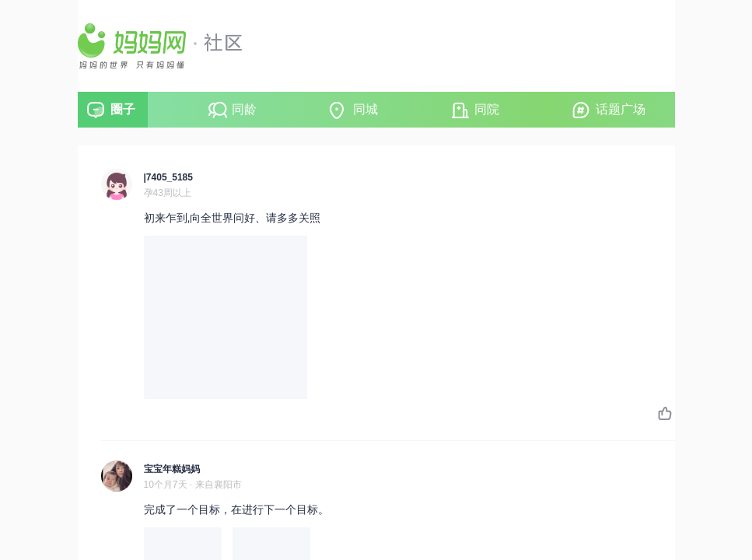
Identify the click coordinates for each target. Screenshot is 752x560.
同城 (366, 109)
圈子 (123, 109)
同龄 (244, 109)
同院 (487, 109)
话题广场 (621, 109)
